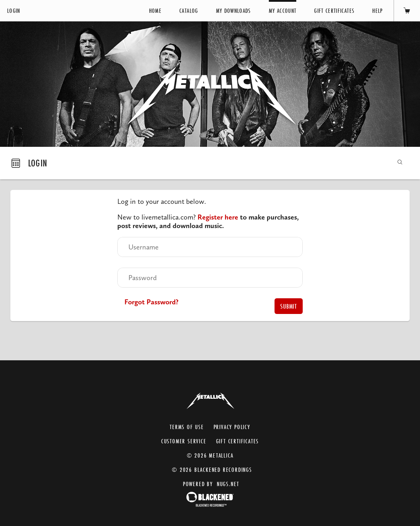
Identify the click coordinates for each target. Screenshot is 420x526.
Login (14, 11)
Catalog (189, 11)
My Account (283, 11)
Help (377, 11)
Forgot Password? (152, 302)
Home (155, 11)
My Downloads (234, 11)
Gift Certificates (334, 11)
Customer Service (184, 440)
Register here (218, 217)
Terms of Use (187, 425)
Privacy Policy (232, 425)
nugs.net (228, 482)
